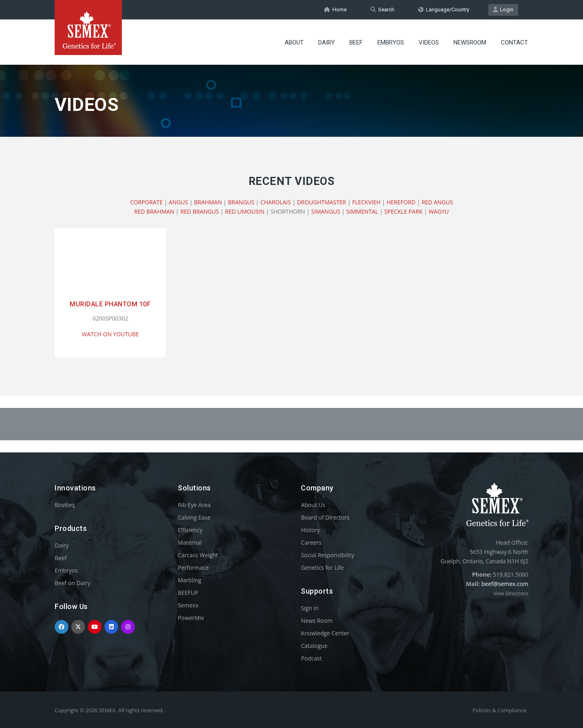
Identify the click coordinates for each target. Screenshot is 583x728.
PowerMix (191, 618)
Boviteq (65, 505)
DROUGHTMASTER (321, 202)
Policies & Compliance (499, 710)
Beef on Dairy (72, 583)
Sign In (310, 608)
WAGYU (439, 211)
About (294, 42)
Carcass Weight (198, 555)
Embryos (391, 42)
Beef (356, 42)
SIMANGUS (326, 211)
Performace (193, 568)
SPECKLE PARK (403, 211)
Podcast (311, 658)
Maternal (190, 542)
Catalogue (314, 646)
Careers (311, 542)
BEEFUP (188, 593)
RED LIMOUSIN (245, 211)
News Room (317, 621)
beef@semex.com (505, 584)
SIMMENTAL (362, 211)
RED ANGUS (437, 202)
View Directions (511, 593)
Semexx (188, 605)
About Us (313, 505)
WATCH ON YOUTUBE (110, 334)
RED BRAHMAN (154, 211)
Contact (514, 42)
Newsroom (470, 42)
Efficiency (190, 530)
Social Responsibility (327, 555)
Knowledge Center (325, 633)
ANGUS (178, 202)
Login (503, 10)
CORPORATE (146, 202)
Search (382, 10)
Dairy (327, 42)
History (310, 530)
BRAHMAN (208, 202)
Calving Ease (194, 517)
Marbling (189, 580)
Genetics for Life (322, 568)
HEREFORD (401, 202)
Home (335, 10)
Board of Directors (325, 517)
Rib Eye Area (194, 505)
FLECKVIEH (366, 202)
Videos (429, 42)
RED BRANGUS (199, 211)
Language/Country (444, 10)
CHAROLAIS (276, 202)
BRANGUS (241, 202)
